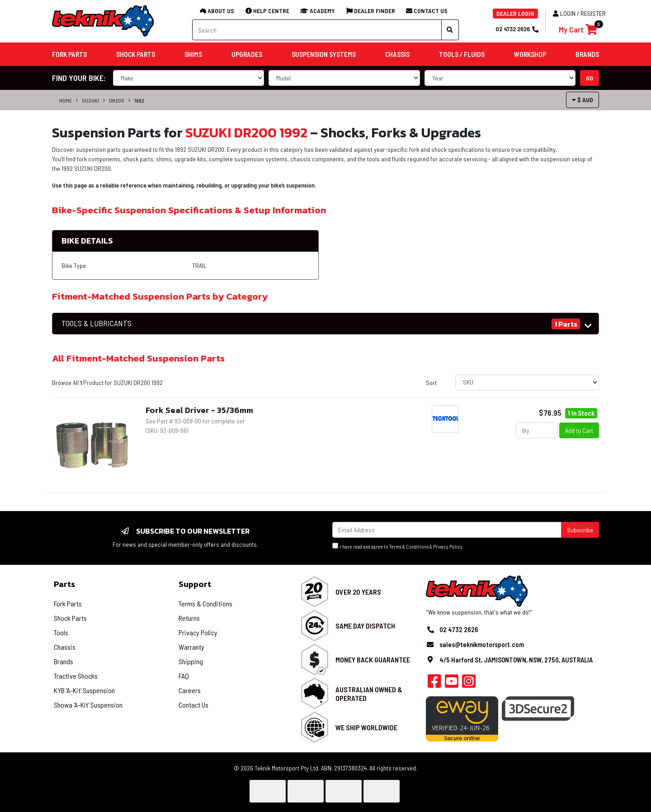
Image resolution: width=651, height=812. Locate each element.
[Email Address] (447, 530)
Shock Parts (70, 618)
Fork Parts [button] (69, 54)
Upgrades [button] (247, 54)
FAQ (184, 676)
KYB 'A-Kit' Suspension (84, 690)
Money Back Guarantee (373, 659)
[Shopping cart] (578, 30)
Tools (61, 632)
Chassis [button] (397, 54)
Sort (431, 383)
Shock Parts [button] (136, 54)
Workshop (530, 54)
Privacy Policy (448, 547)
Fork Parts (68, 603)
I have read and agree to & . (398, 546)
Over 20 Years (358, 592)
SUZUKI (90, 100)
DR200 (117, 100)
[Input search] (317, 30)
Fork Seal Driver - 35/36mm (199, 410)
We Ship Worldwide (366, 727)
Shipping (191, 661)
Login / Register (579, 13)
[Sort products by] (527, 383)
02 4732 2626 (517, 29)
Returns (189, 618)
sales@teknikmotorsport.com (482, 644)
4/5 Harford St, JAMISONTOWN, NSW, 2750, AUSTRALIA (516, 660)
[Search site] (450, 30)
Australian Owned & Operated (369, 694)
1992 (139, 100)
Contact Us (193, 705)
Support (195, 584)
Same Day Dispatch (365, 626)
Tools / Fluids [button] (462, 54)
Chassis (65, 647)
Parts (64, 584)
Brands (64, 661)
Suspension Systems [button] (324, 54)
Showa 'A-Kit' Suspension (88, 705)
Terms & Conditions (409, 547)
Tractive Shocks (76, 676)
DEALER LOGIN (515, 13)
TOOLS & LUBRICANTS (97, 323)
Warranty (191, 647)
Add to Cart (579, 430)
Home (66, 100)
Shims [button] (193, 54)
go (590, 78)
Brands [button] (587, 54)
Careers (190, 690)
